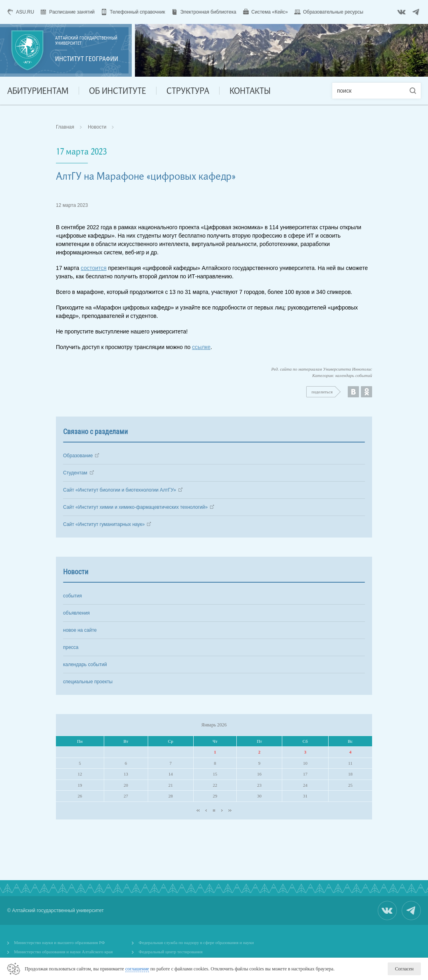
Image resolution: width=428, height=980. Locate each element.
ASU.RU (25, 12)
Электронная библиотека (208, 12)
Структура (188, 90)
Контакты (250, 90)
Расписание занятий (72, 12)
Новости (97, 127)
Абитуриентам (38, 90)
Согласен (404, 969)
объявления (76, 613)
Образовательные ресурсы (333, 12)
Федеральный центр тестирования (170, 952)
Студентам (75, 473)
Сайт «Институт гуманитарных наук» (104, 524)
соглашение (137, 969)
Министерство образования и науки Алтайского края (63, 952)
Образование (78, 456)
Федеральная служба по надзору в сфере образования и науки (196, 942)
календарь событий (85, 665)
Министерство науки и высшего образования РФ (59, 942)
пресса (71, 647)
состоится (94, 268)
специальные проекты (88, 682)
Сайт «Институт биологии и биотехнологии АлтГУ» (120, 490)
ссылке (201, 347)
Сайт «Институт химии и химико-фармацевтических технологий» (135, 507)
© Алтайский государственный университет (55, 911)
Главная (65, 127)
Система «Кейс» (270, 12)
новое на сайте (80, 630)
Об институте (118, 90)
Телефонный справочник (137, 12)
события (72, 596)
